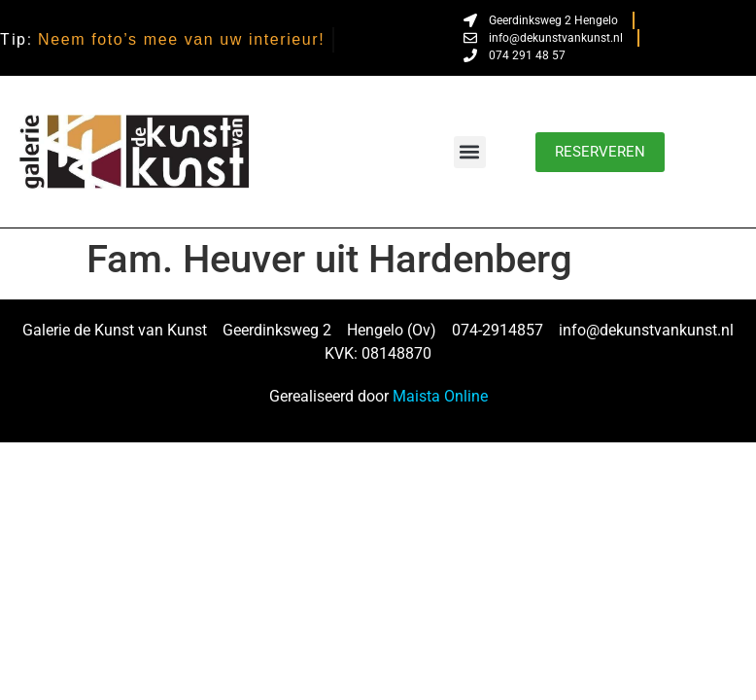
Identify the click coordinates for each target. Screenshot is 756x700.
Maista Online (440, 396)
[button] (470, 152)
